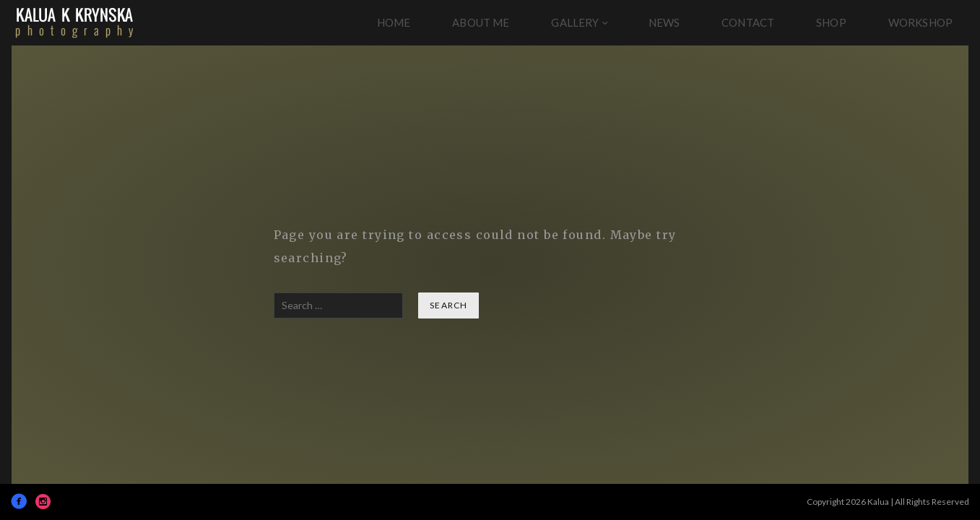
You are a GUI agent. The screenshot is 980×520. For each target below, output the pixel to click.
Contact (748, 22)
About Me (481, 22)
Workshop (920, 22)
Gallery (575, 22)
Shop (831, 22)
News (664, 22)
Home (394, 22)
